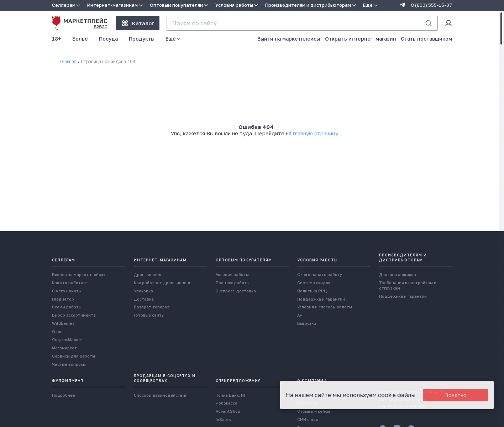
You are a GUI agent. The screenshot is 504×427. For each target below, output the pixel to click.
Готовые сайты (149, 315)
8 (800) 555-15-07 (432, 5)
